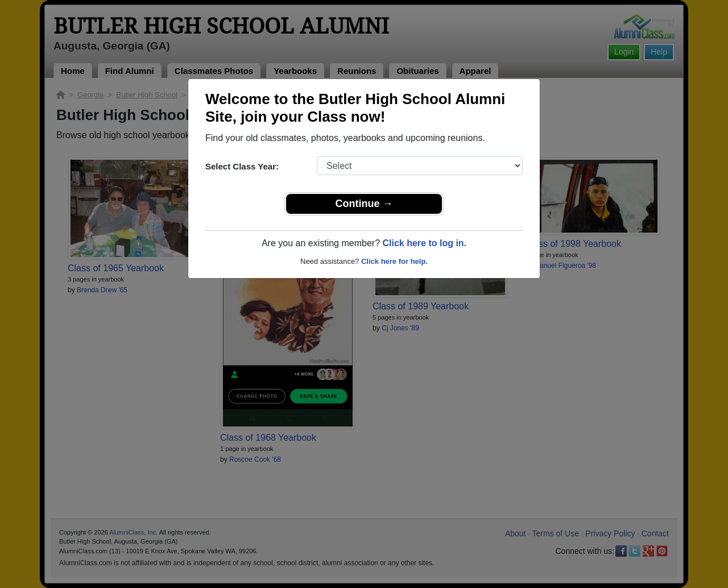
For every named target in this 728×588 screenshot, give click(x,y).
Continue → (364, 204)
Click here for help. (394, 261)
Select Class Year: (242, 166)
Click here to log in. (424, 243)
